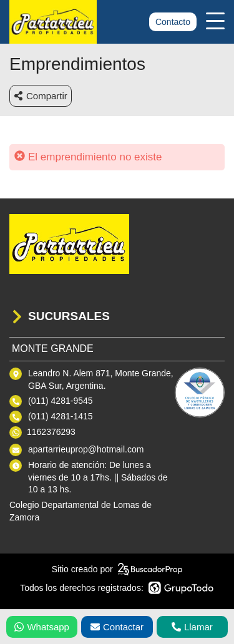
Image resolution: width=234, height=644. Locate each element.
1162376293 (51, 432)
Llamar (192, 627)
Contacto (173, 22)
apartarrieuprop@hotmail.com (86, 449)
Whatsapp (42, 627)
